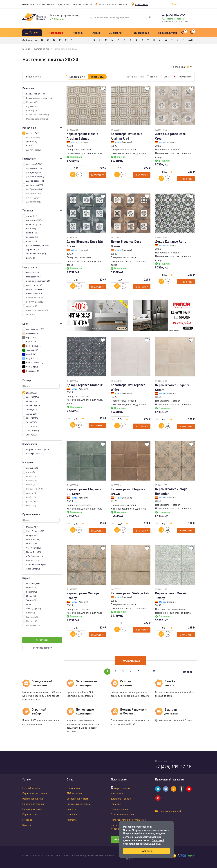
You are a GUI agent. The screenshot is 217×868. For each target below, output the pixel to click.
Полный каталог (31, 788)
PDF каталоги (74, 793)
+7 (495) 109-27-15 (175, 15)
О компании (28, 4)
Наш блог (72, 814)
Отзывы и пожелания (123, 814)
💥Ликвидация (140, 33)
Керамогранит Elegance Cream (172, 387)
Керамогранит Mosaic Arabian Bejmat (82, 136)
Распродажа (56, 33)
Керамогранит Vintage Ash (130, 593)
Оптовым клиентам (83, 4)
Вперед (188, 672)
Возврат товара (120, 809)
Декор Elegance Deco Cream (170, 136)
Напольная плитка (33, 799)
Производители (168, 33)
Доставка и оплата (46, 4)
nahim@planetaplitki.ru (173, 811)
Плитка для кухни (32, 809)
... (146, 671)
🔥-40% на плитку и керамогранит (112, 4)
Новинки (78, 33)
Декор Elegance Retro (171, 241)
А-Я (190, 40)
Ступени (27, 825)
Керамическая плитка (35, 793)
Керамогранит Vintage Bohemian (171, 491)
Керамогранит (30, 814)
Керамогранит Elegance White (128, 387)
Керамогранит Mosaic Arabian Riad (126, 136)
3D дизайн (115, 33)
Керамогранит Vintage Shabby (83, 596)
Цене (154, 77)
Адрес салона (142, 4)
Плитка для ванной (33, 804)
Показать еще (131, 661)
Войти (175, 4)
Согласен (147, 851)
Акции (96, 33)
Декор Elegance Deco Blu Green (85, 244)
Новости (71, 809)
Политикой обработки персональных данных (143, 842)
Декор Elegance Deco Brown (126, 244)
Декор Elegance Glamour (85, 385)
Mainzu (74, 142)
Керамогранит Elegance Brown (128, 491)
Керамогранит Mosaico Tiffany (172, 596)
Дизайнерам (64, 4)
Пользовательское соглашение (128, 820)
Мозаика (27, 820)
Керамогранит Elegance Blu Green (84, 491)
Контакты (72, 820)
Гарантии (116, 804)
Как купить (117, 793)
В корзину (97, 175)
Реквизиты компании (78, 804)
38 (154, 671)
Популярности (184, 77)
